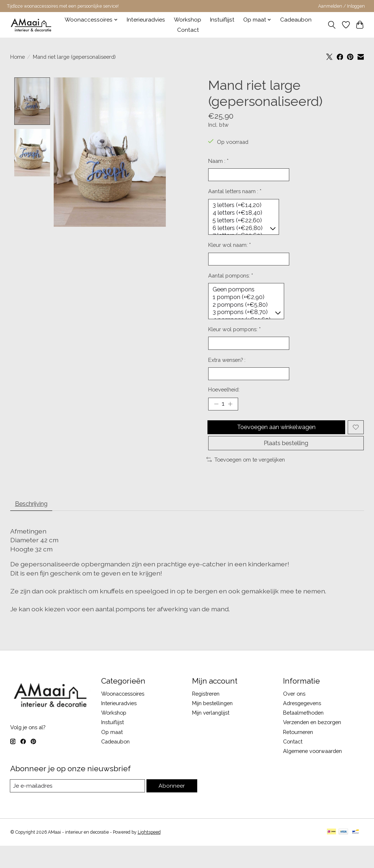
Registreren (206, 716)
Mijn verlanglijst (211, 735)
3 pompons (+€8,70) (245, 321)
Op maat (112, 754)
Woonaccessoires (123, 716)
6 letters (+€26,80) (242, 232)
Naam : (218, 161)
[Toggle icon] (331, 25)
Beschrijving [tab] (35, 525)
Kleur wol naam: (230, 250)
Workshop (188, 20)
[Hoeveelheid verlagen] (216, 418)
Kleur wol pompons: (234, 339)
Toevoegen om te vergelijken (246, 479)
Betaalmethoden (303, 735)
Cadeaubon (296, 20)
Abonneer (172, 808)
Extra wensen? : (227, 371)
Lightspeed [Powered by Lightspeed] (149, 854)
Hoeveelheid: (224, 402)
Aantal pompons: (231, 282)
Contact (188, 30)
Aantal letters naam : (235, 193)
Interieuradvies (146, 20)
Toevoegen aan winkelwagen (275, 443)
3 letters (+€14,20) (242, 208)
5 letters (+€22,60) (242, 224)
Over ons (294, 716)
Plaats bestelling (286, 462)
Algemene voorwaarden (312, 773)
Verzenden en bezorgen (312, 744)
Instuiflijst (222, 20)
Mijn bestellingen (212, 725)
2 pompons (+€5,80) (245, 313)
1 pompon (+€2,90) (245, 305)
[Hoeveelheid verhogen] (232, 418)
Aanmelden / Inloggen (341, 6)
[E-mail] (78, 808)
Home (18, 57)
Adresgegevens (302, 725)
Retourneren (298, 754)
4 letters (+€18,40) (242, 216)
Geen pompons (245, 297)
